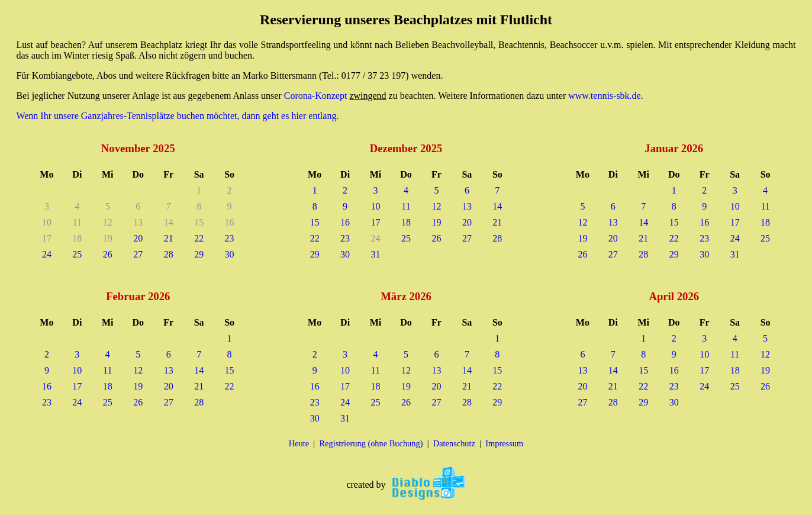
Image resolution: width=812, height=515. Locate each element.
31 (376, 254)
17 (376, 222)
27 (138, 254)
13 (467, 206)
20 (138, 238)
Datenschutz (454, 443)
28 (169, 254)
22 (199, 238)
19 (436, 222)
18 (406, 222)
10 (376, 206)
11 (406, 206)
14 (497, 206)
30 (230, 254)
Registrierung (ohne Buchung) (371, 443)
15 (315, 222)
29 (199, 254)
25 (77, 254)
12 (436, 206)
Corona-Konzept (316, 96)
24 (47, 254)
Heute (299, 443)
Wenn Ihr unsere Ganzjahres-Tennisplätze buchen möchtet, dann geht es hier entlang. (177, 116)
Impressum (504, 443)
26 (108, 254)
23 (230, 238)
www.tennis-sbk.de (605, 96)
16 (345, 222)
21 (169, 238)
